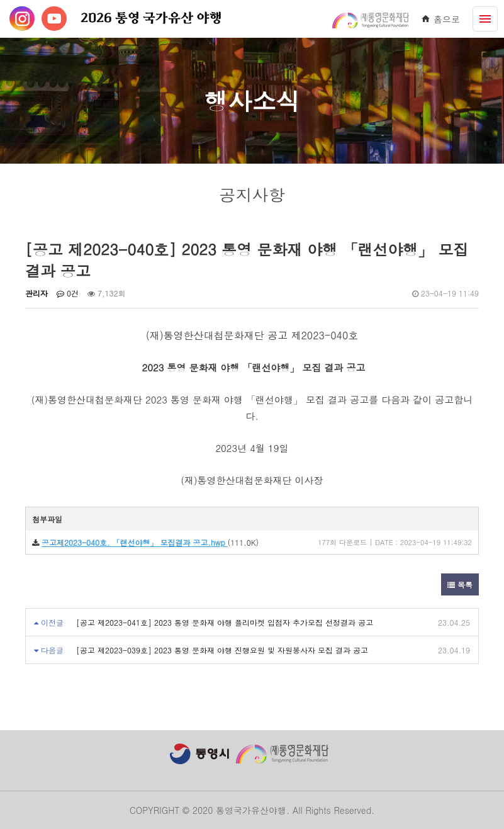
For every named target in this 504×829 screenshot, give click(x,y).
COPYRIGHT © (160, 810)
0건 (68, 293)
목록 (460, 584)
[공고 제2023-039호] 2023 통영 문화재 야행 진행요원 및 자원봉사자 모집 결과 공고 (222, 650)
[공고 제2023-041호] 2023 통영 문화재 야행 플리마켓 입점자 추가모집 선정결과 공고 (225, 622)
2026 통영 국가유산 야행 (151, 19)
